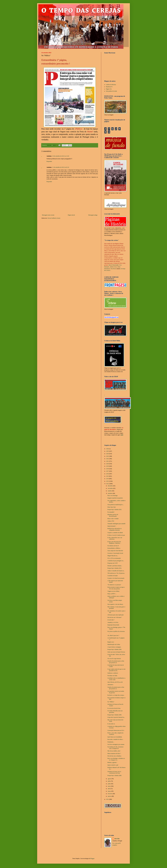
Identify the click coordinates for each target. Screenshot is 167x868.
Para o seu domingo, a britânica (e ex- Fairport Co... (116, 759)
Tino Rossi (113, 269)
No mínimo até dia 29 (113, 546)
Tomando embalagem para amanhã (116, 524)
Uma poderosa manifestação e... (116, 505)
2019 (108, 466)
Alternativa (110, 685)
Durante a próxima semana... (115, 566)
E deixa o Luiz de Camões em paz (116, 535)
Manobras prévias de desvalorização (113, 515)
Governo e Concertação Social (115, 553)
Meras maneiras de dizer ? (114, 753)
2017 (108, 471)
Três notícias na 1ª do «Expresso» (116, 573)
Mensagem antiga (93, 215)
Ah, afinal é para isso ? (113, 635)
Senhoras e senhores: (113, 673)
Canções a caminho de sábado (115, 533)
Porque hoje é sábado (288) (114, 775)
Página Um (109, 89)
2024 (108, 454)
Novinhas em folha (112, 676)
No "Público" (111, 702)
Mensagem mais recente (48, 215)
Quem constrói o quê (113, 765)
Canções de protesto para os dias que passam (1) (116, 688)
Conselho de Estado (113, 576)
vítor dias (117, 839)
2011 (108, 799)
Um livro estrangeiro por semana (116, 744)
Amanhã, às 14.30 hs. (113, 622)
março (110, 791)
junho (109, 784)
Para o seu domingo (113, 496)
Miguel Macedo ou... (113, 556)
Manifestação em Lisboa (114, 644)
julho (109, 781)
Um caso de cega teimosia (114, 659)
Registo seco (111, 642)
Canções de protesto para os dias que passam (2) (116, 662)
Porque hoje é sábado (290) (114, 649)
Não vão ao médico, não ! (114, 751)
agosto (110, 779)
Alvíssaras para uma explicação (116, 615)
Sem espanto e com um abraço (115, 604)
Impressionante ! (112, 526)
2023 (108, 456)
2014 (108, 479)
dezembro (110, 486)
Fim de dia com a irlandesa (114, 756)
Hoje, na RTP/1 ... (112, 594)
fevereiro (110, 794)
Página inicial (71, 215)
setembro (110, 493)
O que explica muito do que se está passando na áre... (116, 670)
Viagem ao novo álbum (113, 591)
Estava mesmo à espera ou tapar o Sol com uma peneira (116, 588)
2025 (108, 451)
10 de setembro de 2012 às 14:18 (61, 156)
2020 (108, 464)
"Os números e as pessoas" (114, 585)
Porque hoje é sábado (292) (114, 510)
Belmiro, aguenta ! (112, 762)
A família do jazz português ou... (116, 561)
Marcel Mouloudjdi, (114, 265)
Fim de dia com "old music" (115, 617)
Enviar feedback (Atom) (54, 218)
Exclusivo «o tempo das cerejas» (116, 695)
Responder (49, 161)
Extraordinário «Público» (114, 548)
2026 (108, 449)
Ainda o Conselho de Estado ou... (116, 571)
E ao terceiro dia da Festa (114, 708)
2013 (108, 481)
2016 (108, 474)
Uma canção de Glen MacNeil (115, 551)
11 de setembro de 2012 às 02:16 (61, 167)
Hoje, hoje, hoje (112, 507)
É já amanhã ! (111, 512)
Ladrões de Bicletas (111, 85)
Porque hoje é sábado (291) (114, 568)
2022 (108, 459)
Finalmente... (111, 742)
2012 (108, 484)
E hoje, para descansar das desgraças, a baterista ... (114, 542)
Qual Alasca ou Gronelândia (115, 737)
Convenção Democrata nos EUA (116, 730)
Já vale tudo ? (111, 620)
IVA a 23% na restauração (114, 558)
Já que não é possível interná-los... (116, 717)
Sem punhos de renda (111, 91)
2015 (108, 476)
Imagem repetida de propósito (115, 498)
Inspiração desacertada (113, 625)
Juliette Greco (113, 267)
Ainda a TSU (111, 521)
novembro (111, 488)
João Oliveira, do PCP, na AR (115, 682)
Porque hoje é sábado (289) (114, 715)
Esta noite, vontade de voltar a (115, 739)
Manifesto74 (109, 87)
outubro (110, 491)
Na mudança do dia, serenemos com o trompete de (115, 748)
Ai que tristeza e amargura (114, 647)
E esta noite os (111, 724)
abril (109, 789)
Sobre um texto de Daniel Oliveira (116, 652)
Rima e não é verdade (113, 519)
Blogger (92, 858)
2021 (108, 461)
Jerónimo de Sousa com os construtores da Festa (114, 772)
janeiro (110, 796)
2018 (108, 469)
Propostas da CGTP (113, 563)
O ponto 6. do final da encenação (116, 578)
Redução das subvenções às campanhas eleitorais (114, 529)
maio (109, 786)
